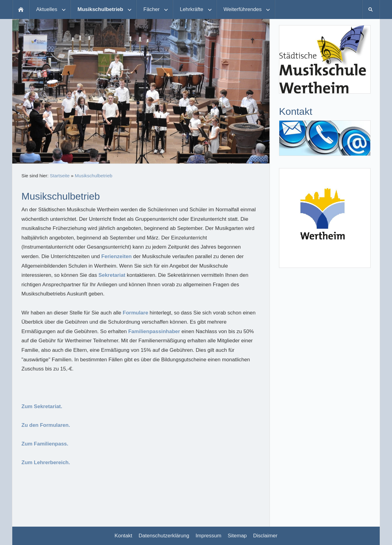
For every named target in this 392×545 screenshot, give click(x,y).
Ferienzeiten (117, 256)
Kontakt (123, 536)
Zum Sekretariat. (42, 406)
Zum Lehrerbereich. (46, 462)
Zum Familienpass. (45, 444)
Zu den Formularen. (46, 425)
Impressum (209, 536)
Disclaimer (265, 536)
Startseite (60, 176)
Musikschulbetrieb (93, 176)
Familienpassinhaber (154, 331)
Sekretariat (112, 275)
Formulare (136, 313)
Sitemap (237, 536)
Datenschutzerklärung (164, 536)
